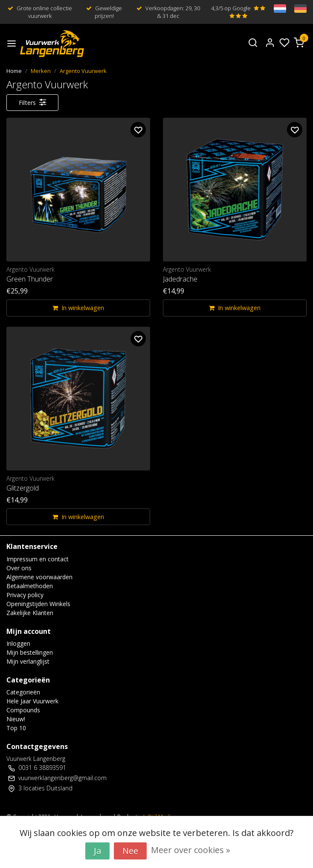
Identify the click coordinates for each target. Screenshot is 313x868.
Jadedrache (180, 279)
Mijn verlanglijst (28, 661)
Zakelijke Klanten (30, 613)
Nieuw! (16, 719)
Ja (97, 851)
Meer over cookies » (191, 850)
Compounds (23, 710)
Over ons (19, 568)
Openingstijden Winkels (38, 604)
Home (14, 71)
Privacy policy (25, 595)
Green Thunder (30, 279)
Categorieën (23, 692)
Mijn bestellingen (30, 652)
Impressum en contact (38, 559)
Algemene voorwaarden (39, 577)
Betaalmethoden (30, 586)
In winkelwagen (78, 308)
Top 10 (16, 728)
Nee (130, 851)
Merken (41, 71)
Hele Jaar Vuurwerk (32, 701)
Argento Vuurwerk (83, 71)
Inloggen (18, 643)
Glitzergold (23, 488)
